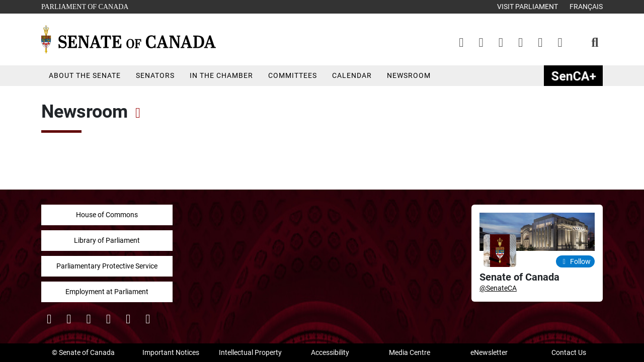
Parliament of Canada (85, 6)
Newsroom (409, 75)
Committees (293, 75)
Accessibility (330, 352)
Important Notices (171, 352)
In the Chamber (221, 75)
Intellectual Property (250, 352)
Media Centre (410, 352)
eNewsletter (489, 352)
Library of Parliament (107, 240)
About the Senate (85, 75)
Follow (576, 261)
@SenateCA (498, 288)
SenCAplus (573, 76)
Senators (155, 75)
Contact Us (569, 352)
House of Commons (107, 215)
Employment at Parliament (107, 292)
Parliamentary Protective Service (107, 266)
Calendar (352, 75)
